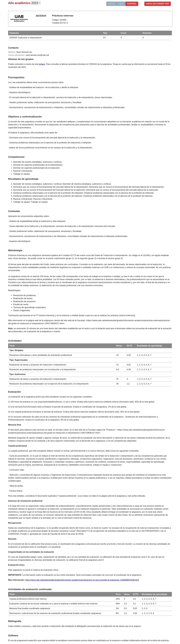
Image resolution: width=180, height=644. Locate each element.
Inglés (121, 4)
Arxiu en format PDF (158, 4)
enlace (42, 64)
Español (132, 4)
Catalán (111, 4)
